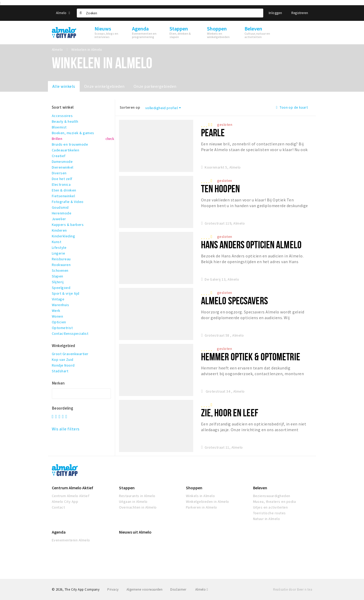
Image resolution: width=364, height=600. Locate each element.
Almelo (63, 13)
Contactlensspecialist (70, 333)
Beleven (260, 488)
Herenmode (62, 213)
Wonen (57, 316)
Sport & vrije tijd (66, 293)
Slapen (58, 276)
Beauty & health (65, 121)
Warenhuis (60, 305)
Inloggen (275, 13)
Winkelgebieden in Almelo (208, 502)
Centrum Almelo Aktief (73, 488)
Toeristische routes (269, 513)
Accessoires (62, 116)
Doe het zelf (62, 179)
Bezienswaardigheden (272, 496)
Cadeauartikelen (65, 150)
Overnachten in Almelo (138, 507)
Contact (58, 507)
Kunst (57, 242)
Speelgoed (61, 288)
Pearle (213, 132)
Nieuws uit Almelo (135, 532)
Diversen (59, 173)
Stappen (127, 488)
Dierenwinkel (63, 167)
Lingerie (59, 253)
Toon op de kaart (292, 107)
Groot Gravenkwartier (70, 354)
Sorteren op (130, 107)
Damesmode (62, 162)
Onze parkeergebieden (155, 86)
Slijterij (58, 282)
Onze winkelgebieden (104, 86)
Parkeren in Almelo (202, 507)
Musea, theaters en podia (275, 502)
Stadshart (60, 371)
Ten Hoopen (220, 188)
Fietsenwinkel (63, 196)
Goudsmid (60, 207)
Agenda (59, 532)
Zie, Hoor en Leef (230, 413)
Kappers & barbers (68, 225)
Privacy (113, 589)
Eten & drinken (64, 190)
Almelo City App (65, 502)
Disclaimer (178, 589)
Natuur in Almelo (267, 519)
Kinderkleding (63, 236)
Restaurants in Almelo (137, 496)
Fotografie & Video (68, 202)
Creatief (59, 156)
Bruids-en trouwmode (70, 144)
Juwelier (59, 219)
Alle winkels (64, 86)
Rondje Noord (63, 365)
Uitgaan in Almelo (133, 502)
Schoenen (60, 270)
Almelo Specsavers (234, 301)
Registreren (300, 13)
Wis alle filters (66, 429)
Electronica (61, 184)
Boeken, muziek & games (73, 133)
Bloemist (59, 127)
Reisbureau (61, 259)
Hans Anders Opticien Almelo (251, 245)
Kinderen (59, 230)
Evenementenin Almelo (71, 540)
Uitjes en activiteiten (271, 507)
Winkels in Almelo (200, 496)
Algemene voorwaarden (145, 589)
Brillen (57, 139)
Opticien (59, 322)
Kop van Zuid (63, 360)
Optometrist (62, 328)
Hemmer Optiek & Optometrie (251, 357)
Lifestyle (59, 248)
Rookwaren (61, 265)
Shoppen (194, 488)
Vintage (58, 299)
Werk (56, 311)
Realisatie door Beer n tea (293, 589)
